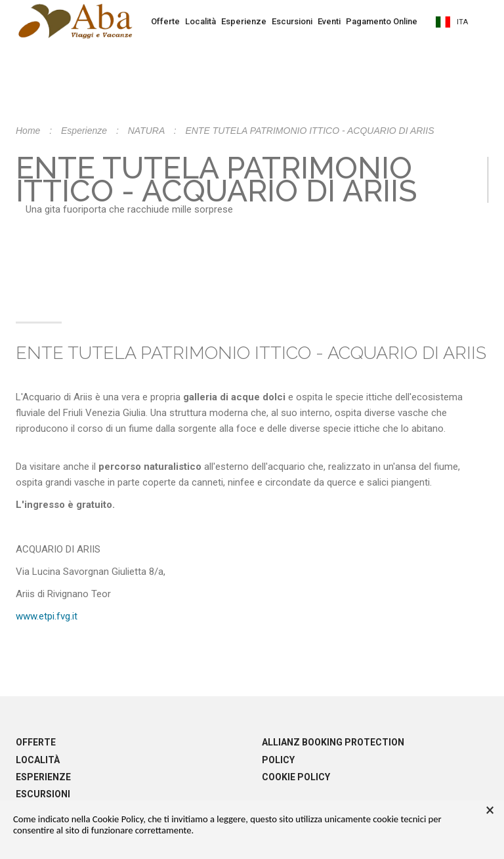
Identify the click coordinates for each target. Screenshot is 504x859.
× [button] (490, 810)
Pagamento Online (382, 21)
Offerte (165, 21)
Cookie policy (296, 777)
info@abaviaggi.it (337, 203)
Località (200, 21)
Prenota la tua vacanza (252, 61)
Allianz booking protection (333, 742)
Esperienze (244, 21)
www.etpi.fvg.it (47, 616)
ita (452, 22)
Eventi (329, 21)
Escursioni (292, 21)
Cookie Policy (118, 819)
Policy (278, 760)
